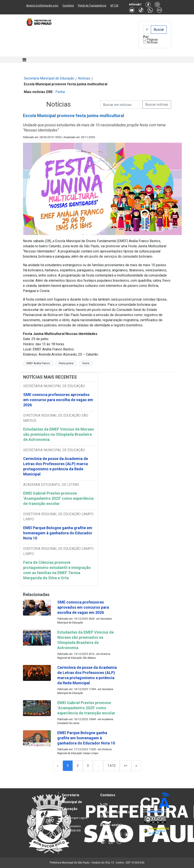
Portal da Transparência (92, 6)
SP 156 (114, 6)
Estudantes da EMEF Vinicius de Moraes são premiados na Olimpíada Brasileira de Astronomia (59, 434)
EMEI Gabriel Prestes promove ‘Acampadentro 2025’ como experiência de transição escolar (58, 498)
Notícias (152, 42)
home (86, 363)
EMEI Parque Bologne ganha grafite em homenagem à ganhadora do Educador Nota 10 (58, 533)
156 (105, 804)
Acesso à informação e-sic (42, 6)
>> (126, 766)
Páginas (152, 40)
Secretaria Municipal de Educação (49, 78)
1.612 (111, 766)
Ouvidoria (68, 6)
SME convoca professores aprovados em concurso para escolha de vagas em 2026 (58, 400)
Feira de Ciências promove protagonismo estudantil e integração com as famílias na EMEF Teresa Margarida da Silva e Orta (57, 570)
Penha (60, 92)
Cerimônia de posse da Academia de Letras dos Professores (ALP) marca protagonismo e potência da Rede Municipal (56, 466)
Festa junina (66, 363)
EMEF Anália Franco (38, 363)
